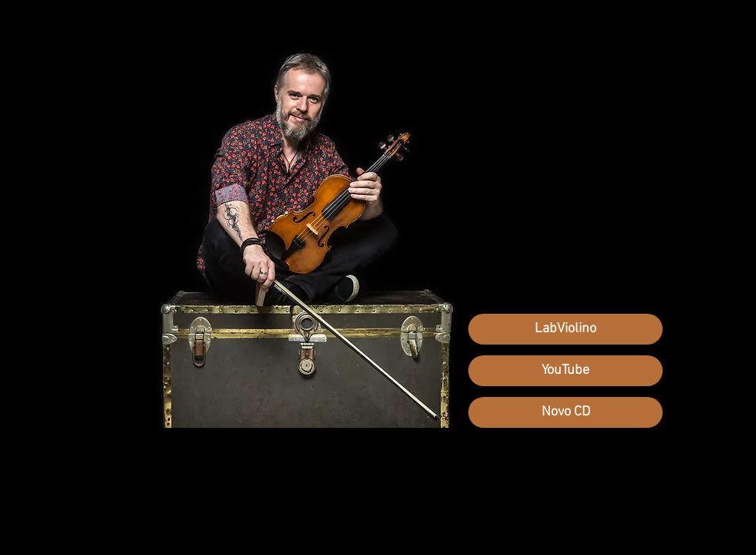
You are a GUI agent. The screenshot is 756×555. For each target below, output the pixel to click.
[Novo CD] (565, 412)
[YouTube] (565, 371)
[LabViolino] (565, 329)
